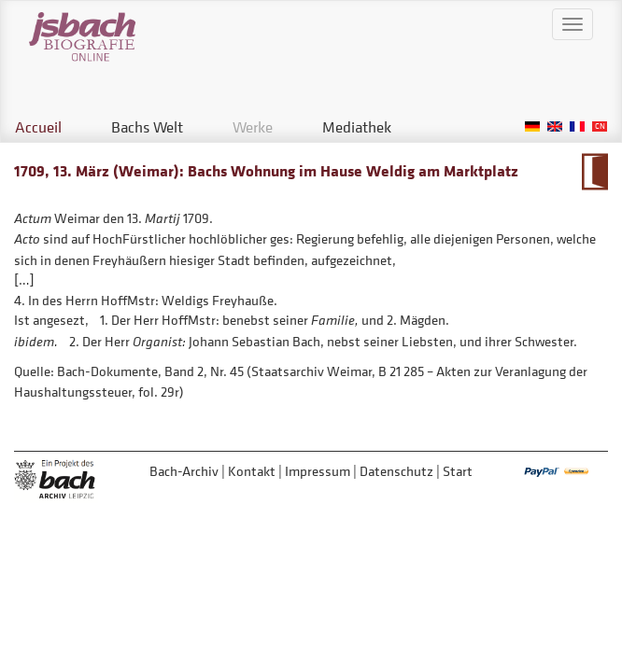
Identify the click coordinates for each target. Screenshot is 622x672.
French (577, 126)
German (532, 126)
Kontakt (252, 471)
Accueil (38, 127)
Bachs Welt (147, 127)
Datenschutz (396, 471)
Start (458, 471)
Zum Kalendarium (594, 172)
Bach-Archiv (184, 471)
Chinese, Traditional (600, 126)
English (555, 126)
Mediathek (357, 127)
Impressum (318, 471)
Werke (253, 127)
